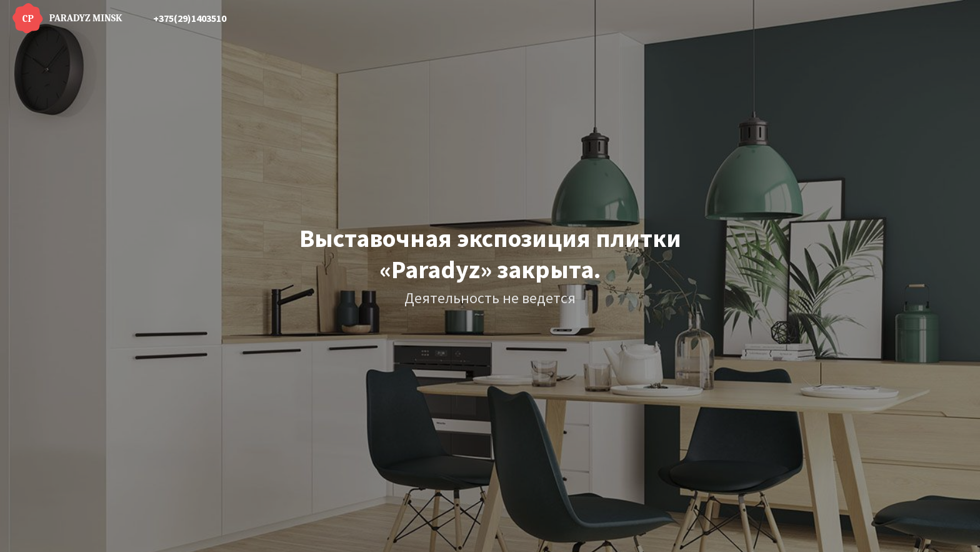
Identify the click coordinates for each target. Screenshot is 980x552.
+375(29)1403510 (190, 18)
